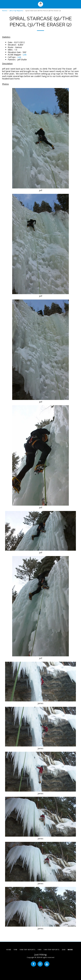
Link (25, 55)
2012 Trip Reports (16, 11)
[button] (3, 4)
